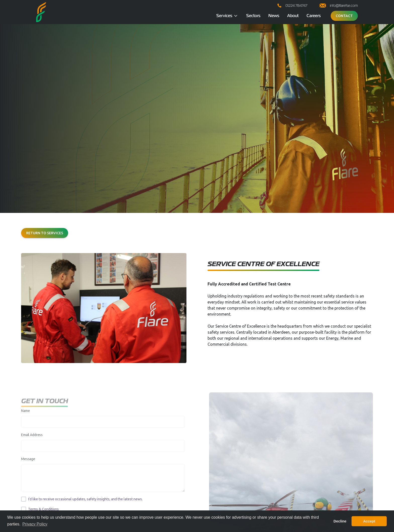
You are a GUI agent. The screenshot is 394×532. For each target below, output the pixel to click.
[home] (41, 12)
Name (25, 415)
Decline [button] (340, 521)
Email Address (32, 439)
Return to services (45, 233)
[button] (227, 16)
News (274, 16)
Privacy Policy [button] (35, 524)
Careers (314, 16)
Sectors (253, 16)
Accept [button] (369, 521)
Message (28, 463)
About (293, 16)
